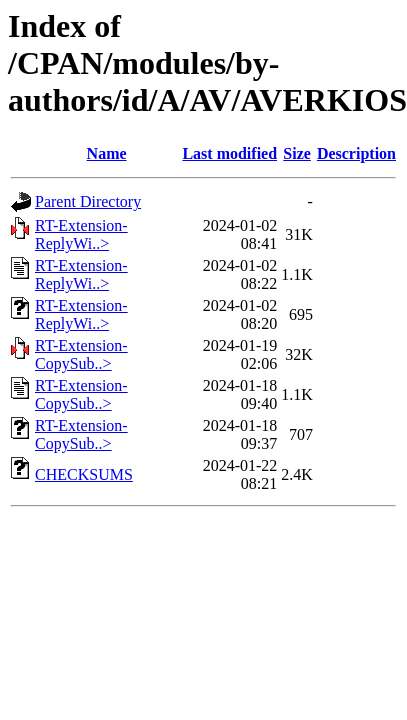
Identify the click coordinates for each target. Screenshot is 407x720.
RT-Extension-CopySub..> (81, 354)
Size (297, 153)
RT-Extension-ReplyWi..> (81, 234)
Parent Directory (88, 201)
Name (107, 153)
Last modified (229, 153)
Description (356, 153)
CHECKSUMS (84, 474)
